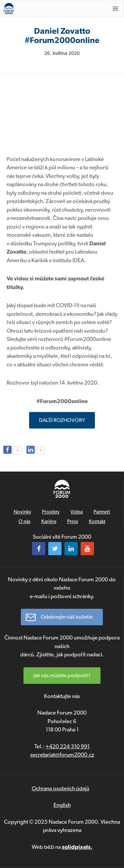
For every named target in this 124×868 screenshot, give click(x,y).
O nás (24, 521)
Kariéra (49, 521)
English (62, 805)
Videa (77, 512)
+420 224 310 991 (67, 746)
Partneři (102, 512)
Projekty (51, 512)
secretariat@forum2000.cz (62, 755)
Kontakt (97, 521)
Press (73, 521)
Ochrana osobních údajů (61, 788)
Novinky (22, 512)
